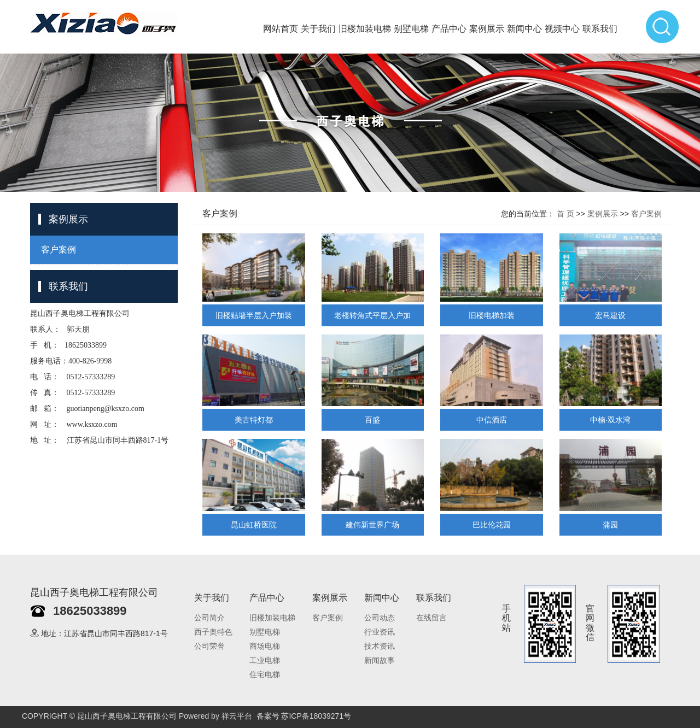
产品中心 (449, 29)
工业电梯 (265, 661)
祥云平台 (237, 716)
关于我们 (318, 29)
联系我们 (600, 29)
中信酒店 (492, 420)
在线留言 (431, 618)
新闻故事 (380, 661)
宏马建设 (610, 315)
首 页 (565, 214)
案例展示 (487, 29)
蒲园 (610, 525)
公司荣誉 (209, 646)
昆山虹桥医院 (254, 525)
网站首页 (281, 29)
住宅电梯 (265, 675)
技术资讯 (380, 646)
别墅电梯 (411, 29)
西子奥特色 (213, 632)
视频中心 (562, 29)
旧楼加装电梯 (365, 29)
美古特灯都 (254, 420)
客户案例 (59, 249)
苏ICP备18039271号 (316, 716)
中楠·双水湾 (610, 420)
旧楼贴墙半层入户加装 (254, 315)
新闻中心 (524, 29)
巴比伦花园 (492, 525)
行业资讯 (380, 632)
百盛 (372, 420)
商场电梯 (265, 646)
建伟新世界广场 (372, 525)
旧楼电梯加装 (492, 315)
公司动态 (380, 618)
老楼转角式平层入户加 (372, 315)
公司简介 (209, 618)
